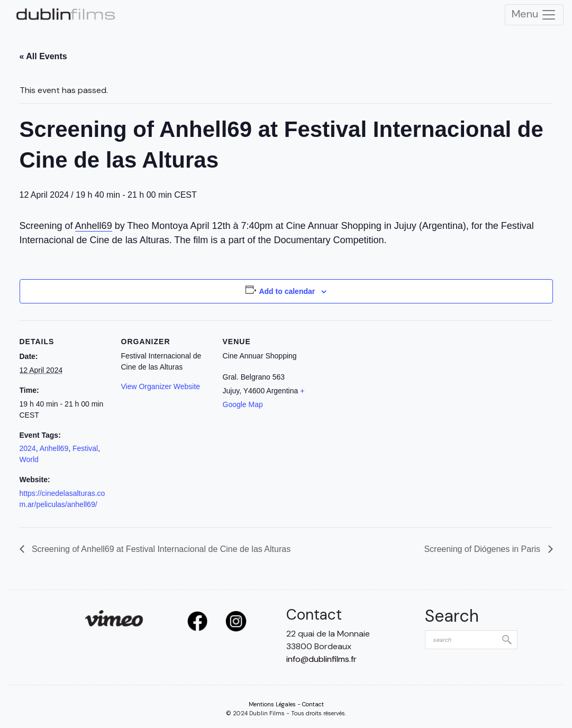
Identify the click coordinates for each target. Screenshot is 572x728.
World (29, 459)
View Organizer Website (161, 386)
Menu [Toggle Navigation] (534, 15)
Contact (313, 704)
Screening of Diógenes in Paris (483, 549)
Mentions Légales (272, 704)
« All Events (43, 56)
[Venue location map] (380, 393)
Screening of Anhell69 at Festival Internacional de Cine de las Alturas (160, 549)
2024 (28, 448)
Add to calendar (287, 291)
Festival (85, 448)
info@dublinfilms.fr (321, 659)
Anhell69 (94, 226)
